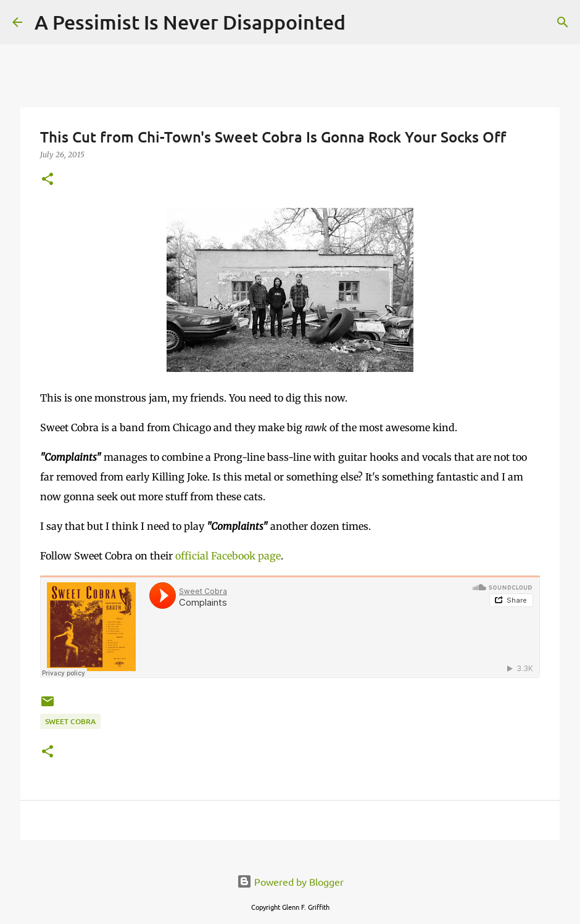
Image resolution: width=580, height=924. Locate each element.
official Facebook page (228, 556)
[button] (48, 180)
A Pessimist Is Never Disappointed (190, 22)
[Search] (363, 22)
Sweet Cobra (70, 721)
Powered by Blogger (290, 881)
